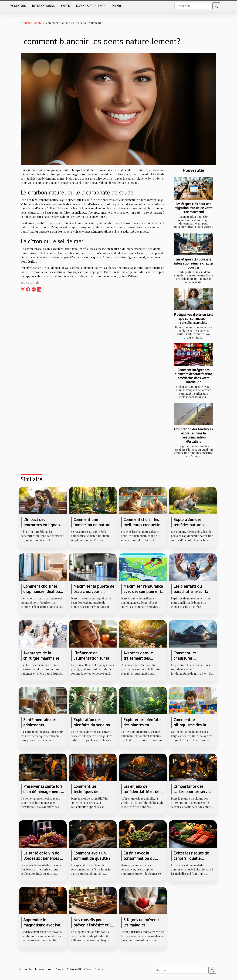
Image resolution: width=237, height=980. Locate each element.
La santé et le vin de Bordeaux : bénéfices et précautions (43, 858)
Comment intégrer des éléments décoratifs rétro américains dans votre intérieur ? (193, 376)
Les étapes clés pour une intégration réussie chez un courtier (194, 263)
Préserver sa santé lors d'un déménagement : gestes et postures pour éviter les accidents (44, 794)
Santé (65, 6)
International (43, 6)
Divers (117, 6)
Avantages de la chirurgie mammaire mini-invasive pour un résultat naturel (43, 661)
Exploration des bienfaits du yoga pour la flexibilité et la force (94, 725)
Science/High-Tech (91, 6)
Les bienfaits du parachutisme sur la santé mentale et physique (191, 594)
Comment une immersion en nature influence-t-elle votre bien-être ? (92, 527)
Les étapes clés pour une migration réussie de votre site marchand (194, 208)
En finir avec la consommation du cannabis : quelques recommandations (141, 861)
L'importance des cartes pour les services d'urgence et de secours (194, 792)
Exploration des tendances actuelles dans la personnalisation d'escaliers (193, 435)
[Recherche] (193, 6)
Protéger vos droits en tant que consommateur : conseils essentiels (193, 319)
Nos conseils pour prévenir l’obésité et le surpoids (93, 925)
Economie (18, 6)
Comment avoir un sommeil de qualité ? (92, 856)
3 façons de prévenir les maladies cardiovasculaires (141, 925)
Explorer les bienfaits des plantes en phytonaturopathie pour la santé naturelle (144, 727)
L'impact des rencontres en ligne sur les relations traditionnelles (43, 527)
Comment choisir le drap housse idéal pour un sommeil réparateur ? (43, 594)
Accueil (25, 23)
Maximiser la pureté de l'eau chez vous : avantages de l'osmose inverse (94, 594)
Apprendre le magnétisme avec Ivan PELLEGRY (43, 925)
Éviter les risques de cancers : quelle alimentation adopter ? (194, 858)
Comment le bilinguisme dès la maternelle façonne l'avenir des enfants (191, 727)
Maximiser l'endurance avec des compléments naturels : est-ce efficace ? (143, 594)
